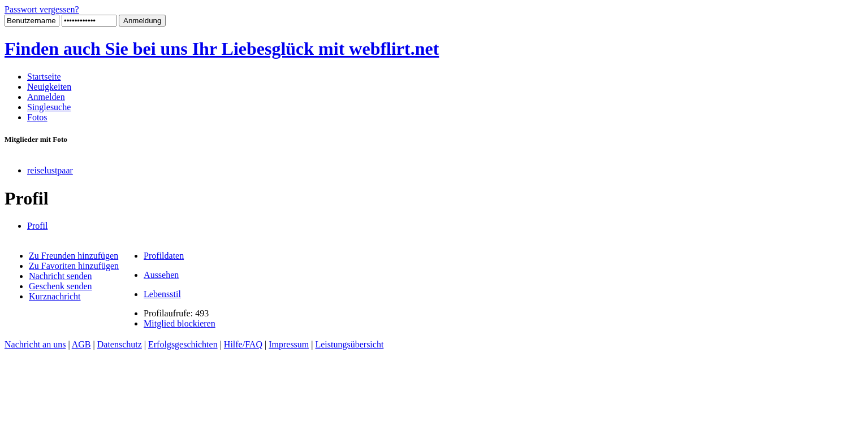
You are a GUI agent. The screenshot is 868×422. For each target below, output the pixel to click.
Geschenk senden (61, 286)
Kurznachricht (55, 296)
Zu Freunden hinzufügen (74, 256)
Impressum (289, 344)
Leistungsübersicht (349, 344)
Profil (37, 226)
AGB (81, 344)
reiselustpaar (50, 170)
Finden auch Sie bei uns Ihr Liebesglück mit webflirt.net (222, 49)
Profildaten (164, 256)
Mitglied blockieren (180, 323)
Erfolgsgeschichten (183, 344)
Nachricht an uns (35, 344)
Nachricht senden (61, 276)
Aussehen (161, 275)
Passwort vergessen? (42, 9)
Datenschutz (120, 344)
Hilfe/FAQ (243, 344)
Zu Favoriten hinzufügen (74, 266)
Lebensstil (162, 294)
